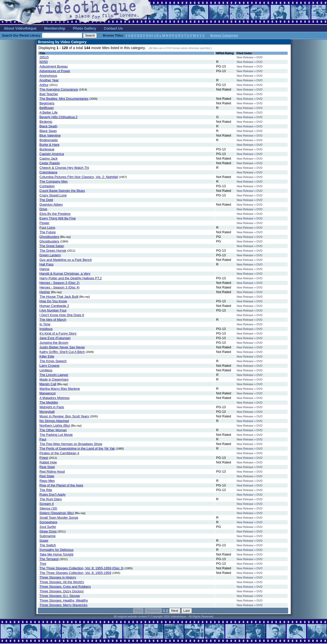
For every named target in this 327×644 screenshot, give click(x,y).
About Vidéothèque (20, 28)
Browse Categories (224, 36)
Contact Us (113, 28)
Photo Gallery (85, 28)
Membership (55, 28)
